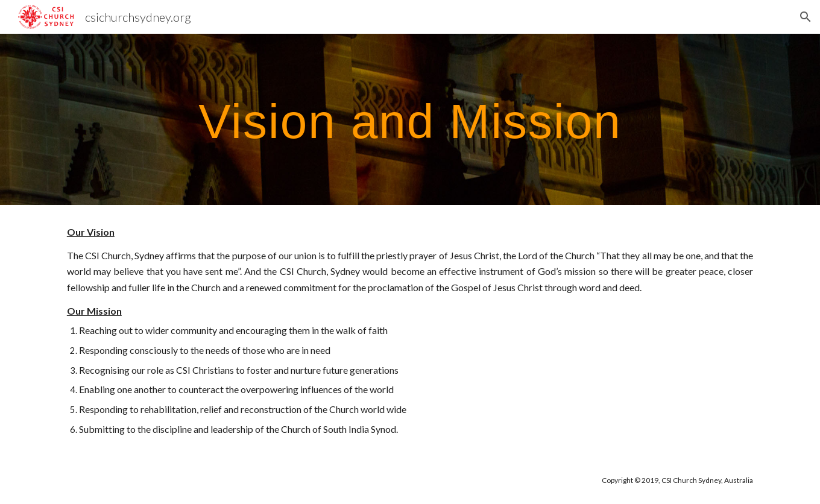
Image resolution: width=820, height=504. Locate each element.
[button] (806, 17)
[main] (410, 119)
